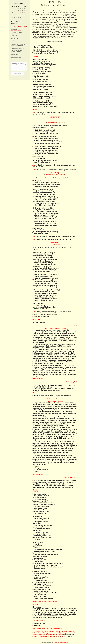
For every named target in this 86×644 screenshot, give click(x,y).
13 (12, 13)
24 (21, 15)
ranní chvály (14, 32)
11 (23, 11)
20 (12, 15)
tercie (13, 34)
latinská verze (14, 55)
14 (14, 13)
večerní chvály (15, 38)
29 (17, 17)
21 (14, 15)
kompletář (14, 40)
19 (25, 13)
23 (19, 15)
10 (21, 11)
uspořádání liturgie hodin (18, 49)
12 (25, 11)
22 (17, 15)
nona (12, 37)
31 (21, 17)
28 (14, 17)
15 (17, 13)
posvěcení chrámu (16, 52)
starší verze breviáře (16, 58)
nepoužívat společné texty (18, 44)
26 (25, 15)
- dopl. (17, 34)
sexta (13, 35)
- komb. (20, 32)
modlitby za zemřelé (16, 50)
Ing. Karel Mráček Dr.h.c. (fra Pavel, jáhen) (63, 641)
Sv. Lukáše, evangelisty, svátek (19, 26)
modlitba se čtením (16, 31)
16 (19, 13)
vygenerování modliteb (17, 46)
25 (23, 15)
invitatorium (14, 29)
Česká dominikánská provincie (62, 642)
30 (19, 17)
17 (21, 13)
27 (12, 17)
